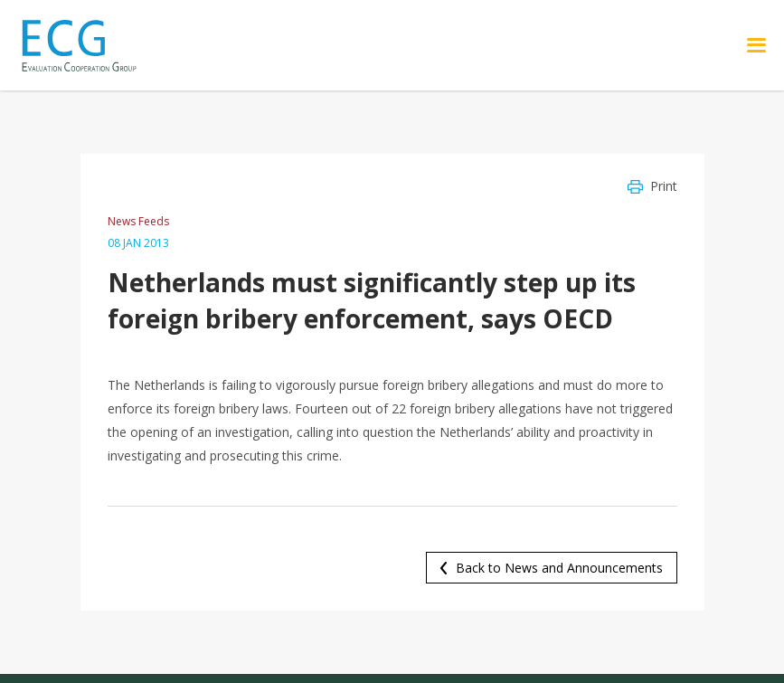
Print (664, 186)
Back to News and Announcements (559, 568)
